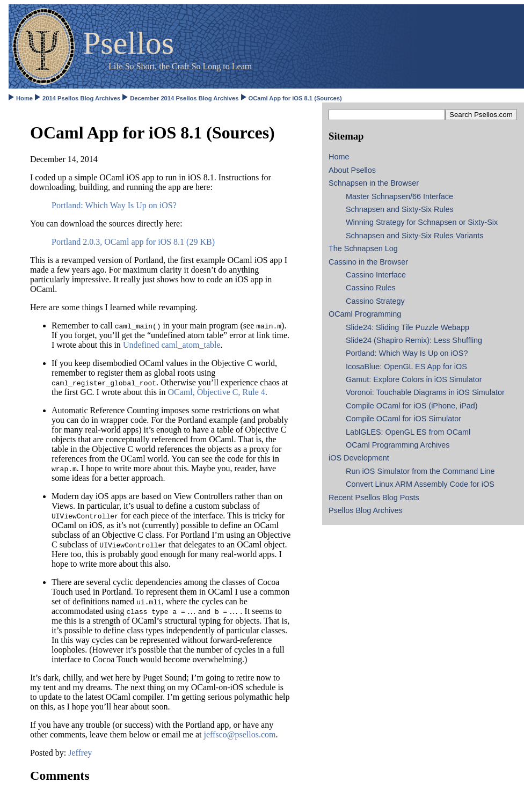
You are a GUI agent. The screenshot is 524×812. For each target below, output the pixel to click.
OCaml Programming (365, 314)
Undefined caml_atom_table (172, 345)
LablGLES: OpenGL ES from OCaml (408, 432)
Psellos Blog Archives (366, 510)
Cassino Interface (376, 275)
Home (24, 98)
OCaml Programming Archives (398, 445)
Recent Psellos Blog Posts (374, 498)
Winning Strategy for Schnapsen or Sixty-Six (422, 222)
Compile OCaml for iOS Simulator (403, 419)
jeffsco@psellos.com (239, 734)
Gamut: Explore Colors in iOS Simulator (414, 379)
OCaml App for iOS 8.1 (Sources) (295, 98)
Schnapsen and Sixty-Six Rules (400, 209)
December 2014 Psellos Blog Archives (184, 98)
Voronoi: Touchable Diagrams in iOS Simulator (425, 392)
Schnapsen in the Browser (374, 183)
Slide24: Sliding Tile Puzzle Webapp (407, 327)
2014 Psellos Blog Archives (81, 98)
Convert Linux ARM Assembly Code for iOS (420, 484)
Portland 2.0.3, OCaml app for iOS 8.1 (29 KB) (133, 242)
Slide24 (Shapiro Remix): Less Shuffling (414, 340)
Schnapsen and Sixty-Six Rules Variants (415, 236)
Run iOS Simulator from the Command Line (420, 471)
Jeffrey (80, 753)
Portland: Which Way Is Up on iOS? (114, 205)
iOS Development (359, 458)
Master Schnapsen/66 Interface (399, 196)
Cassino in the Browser (368, 262)
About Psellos (352, 170)
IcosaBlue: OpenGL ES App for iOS (406, 367)
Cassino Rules (371, 288)
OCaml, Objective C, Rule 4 (216, 392)
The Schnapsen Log (363, 248)
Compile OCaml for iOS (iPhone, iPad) (412, 406)
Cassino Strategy (375, 301)
